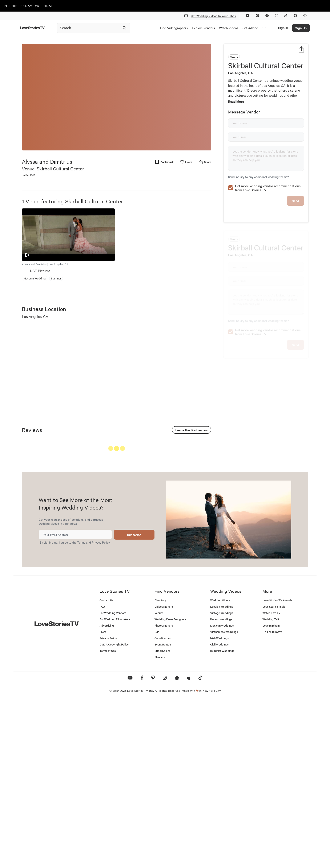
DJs (157, 800)
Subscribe (134, 703)
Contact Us (106, 768)
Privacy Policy (101, 710)
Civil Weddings (219, 812)
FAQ (102, 774)
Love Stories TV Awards (277, 768)
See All (196, 449)
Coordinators (162, 806)
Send (295, 229)
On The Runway (272, 800)
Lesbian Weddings (222, 774)
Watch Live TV (271, 781)
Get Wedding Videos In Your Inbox (212, 16)
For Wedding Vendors (113, 781)
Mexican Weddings (222, 793)
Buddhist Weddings (222, 819)
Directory (160, 768)
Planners (160, 825)
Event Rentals (163, 812)
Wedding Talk (271, 787)
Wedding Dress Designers (170, 787)
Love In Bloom (271, 793)
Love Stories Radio (274, 774)
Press (103, 800)
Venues (159, 781)
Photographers (164, 793)
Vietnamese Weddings (224, 800)
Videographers (164, 774)
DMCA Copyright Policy (114, 812)
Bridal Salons (162, 819)
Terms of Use (108, 819)
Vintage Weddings (222, 781)
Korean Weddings (221, 787)
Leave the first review (192, 430)
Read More (236, 101)
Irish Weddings (219, 806)
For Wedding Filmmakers (115, 787)
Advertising (107, 793)
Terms (81, 710)
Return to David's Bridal (29, 6)
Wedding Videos (220, 768)
